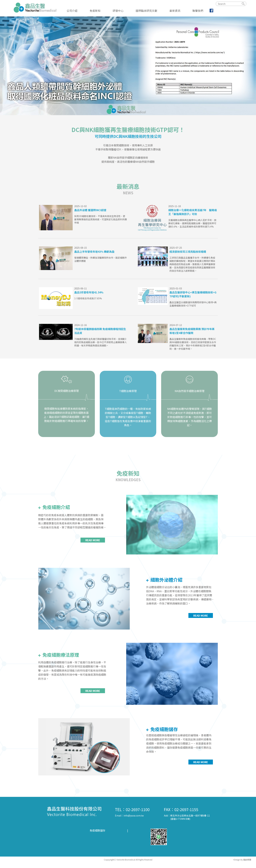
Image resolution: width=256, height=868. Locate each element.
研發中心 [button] (118, 10)
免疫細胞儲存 (164, 729)
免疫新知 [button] (95, 10)
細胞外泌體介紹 (166, 580)
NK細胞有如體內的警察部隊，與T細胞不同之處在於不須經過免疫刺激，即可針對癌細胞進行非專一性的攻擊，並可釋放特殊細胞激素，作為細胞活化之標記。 (189, 417)
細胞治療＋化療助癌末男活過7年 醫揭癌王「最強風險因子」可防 (193, 212)
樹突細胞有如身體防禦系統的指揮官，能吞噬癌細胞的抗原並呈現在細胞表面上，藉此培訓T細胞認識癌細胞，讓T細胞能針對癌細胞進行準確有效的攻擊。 (66, 415)
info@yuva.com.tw (134, 815)
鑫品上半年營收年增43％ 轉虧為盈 (94, 252)
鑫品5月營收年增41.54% (89, 292)
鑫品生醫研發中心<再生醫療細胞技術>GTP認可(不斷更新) (193, 294)
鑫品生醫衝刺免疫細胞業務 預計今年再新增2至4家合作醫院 (192, 331)
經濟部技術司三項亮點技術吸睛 (188, 252)
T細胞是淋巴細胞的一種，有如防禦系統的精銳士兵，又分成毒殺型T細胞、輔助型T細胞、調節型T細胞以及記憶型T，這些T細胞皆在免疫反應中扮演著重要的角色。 (128, 417)
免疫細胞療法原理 (60, 655)
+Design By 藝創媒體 (242, 860)
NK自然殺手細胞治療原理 (190, 391)
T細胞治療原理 (128, 391)
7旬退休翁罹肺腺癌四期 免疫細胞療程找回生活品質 (100, 331)
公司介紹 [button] (72, 10)
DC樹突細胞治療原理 (67, 391)
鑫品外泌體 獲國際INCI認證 (90, 210)
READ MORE (93, 540)
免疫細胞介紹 (56, 507)
